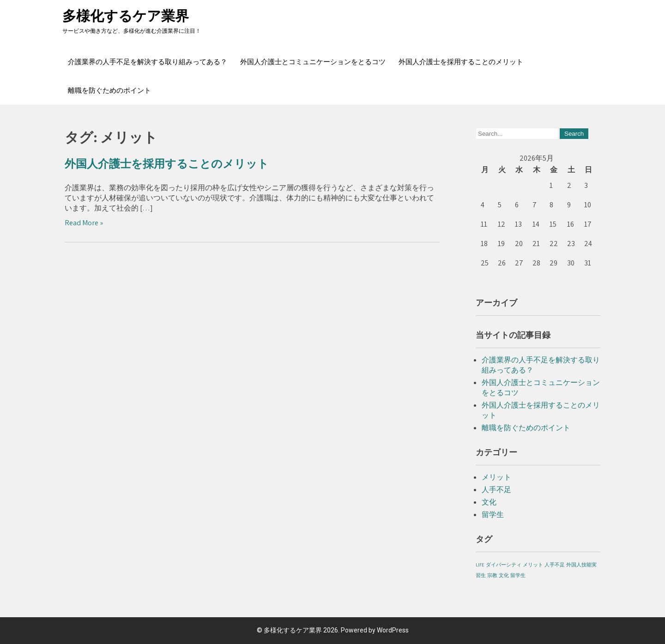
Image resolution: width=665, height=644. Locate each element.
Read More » (84, 223)
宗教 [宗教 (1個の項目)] (492, 575)
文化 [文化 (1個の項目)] (504, 575)
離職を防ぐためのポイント (109, 90)
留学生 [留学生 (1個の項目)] (518, 575)
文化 (489, 502)
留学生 (493, 515)
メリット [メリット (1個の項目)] (533, 565)
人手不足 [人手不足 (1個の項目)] (555, 565)
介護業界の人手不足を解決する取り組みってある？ (148, 62)
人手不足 (496, 490)
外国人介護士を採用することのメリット (461, 62)
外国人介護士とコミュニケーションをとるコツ (313, 62)
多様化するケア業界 (126, 16)
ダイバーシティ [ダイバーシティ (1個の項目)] (504, 565)
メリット (496, 477)
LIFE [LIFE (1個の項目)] (480, 565)
